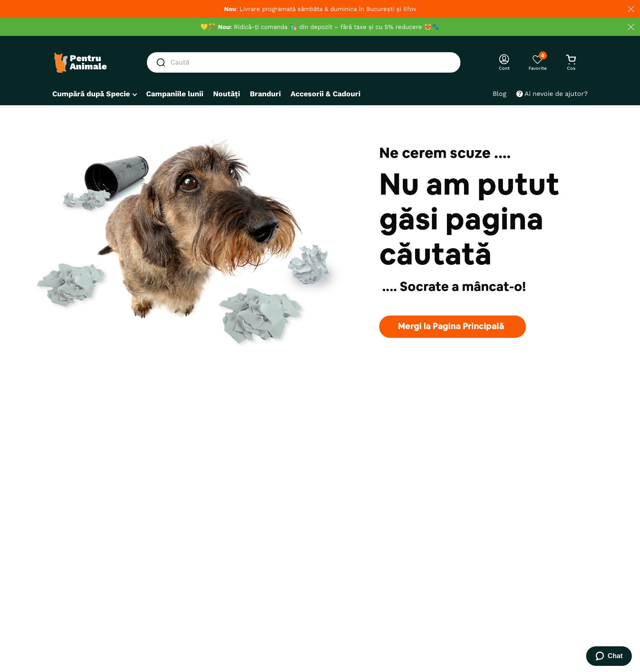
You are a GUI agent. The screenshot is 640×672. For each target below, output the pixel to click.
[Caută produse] (162, 62)
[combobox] (304, 62)
